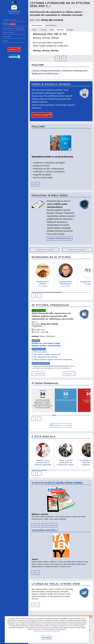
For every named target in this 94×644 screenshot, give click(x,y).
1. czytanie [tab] (43, 30)
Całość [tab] (34, 30)
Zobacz (36, 184)
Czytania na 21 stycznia (77, 250)
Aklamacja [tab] (60, 30)
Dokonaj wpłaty (42, 115)
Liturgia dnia (38, 326)
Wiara (5, 41)
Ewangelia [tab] (70, 30)
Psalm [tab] (52, 30)
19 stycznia (38, 374)
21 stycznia (69, 374)
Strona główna (10, 20)
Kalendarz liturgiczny (13, 28)
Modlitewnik (9, 32)
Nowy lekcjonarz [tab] (37, 25)
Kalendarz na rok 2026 (61, 425)
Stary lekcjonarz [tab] (51, 25)
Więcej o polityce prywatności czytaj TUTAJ (47, 631)
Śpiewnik (7, 37)
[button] (34, 296)
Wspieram (14, 49)
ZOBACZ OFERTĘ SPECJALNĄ (60, 238)
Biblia (9, 24)
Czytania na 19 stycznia (44, 250)
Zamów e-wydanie (49, 525)
